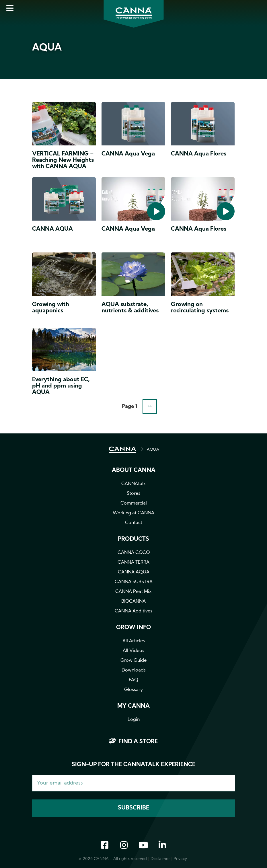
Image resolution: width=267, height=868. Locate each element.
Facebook (105, 846)
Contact (134, 523)
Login (134, 720)
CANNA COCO (134, 553)
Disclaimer (160, 859)
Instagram (124, 846)
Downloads (134, 670)
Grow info (133, 628)
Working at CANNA (133, 513)
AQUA (153, 450)
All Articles (134, 641)
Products (133, 539)
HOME (122, 450)
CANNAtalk (133, 484)
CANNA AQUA (134, 572)
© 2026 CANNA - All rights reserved (113, 859)
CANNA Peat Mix (133, 592)
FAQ (133, 680)
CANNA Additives (133, 611)
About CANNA (134, 470)
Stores (133, 494)
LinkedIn (162, 846)
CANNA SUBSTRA (134, 582)
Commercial (134, 503)
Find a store (138, 742)
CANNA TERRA (133, 563)
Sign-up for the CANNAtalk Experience (133, 765)
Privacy (180, 859)
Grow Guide (133, 661)
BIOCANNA (133, 602)
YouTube (143, 846)
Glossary (133, 690)
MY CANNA (133, 706)
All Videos (133, 651)
